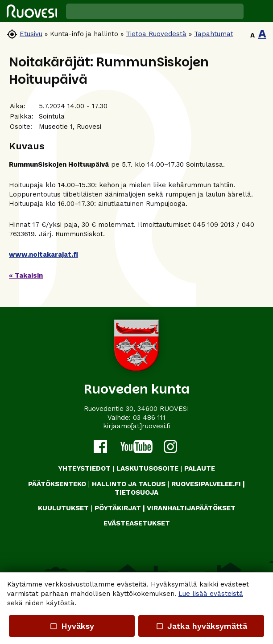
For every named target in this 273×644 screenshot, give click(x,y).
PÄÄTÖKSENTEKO (57, 484)
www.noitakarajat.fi (43, 254)
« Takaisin (26, 275)
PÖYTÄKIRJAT (118, 508)
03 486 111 (149, 418)
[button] (258, 11)
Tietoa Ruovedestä (156, 34)
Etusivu (31, 34)
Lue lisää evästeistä (211, 594)
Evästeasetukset (137, 523)
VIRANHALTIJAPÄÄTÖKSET (191, 508)
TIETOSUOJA (136, 492)
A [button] (252, 35)
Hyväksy (72, 626)
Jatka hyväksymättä (201, 626)
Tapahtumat (214, 34)
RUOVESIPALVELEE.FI (206, 484)
